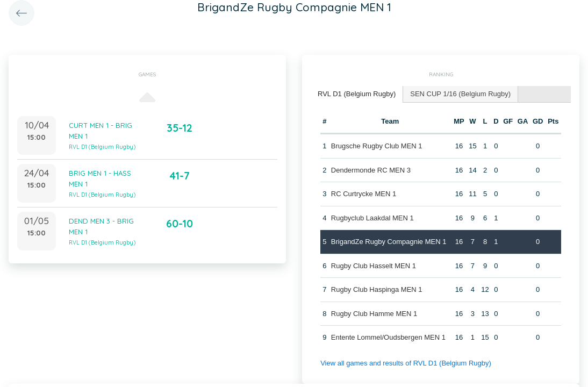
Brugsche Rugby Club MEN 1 (377, 146)
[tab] (357, 94)
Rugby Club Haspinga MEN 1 (377, 289)
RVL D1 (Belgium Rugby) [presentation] (357, 94)
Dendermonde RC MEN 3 (371, 170)
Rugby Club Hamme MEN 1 (374, 314)
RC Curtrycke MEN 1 (364, 194)
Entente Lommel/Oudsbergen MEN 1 (388, 337)
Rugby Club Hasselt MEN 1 (374, 266)
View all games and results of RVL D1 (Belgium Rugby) (406, 363)
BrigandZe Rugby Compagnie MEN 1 (389, 242)
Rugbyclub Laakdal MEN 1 (372, 218)
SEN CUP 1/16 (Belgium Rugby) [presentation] (460, 94)
